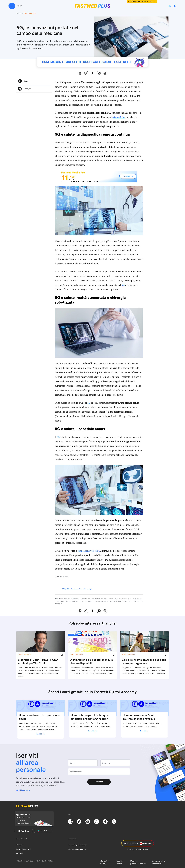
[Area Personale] (175, 6)
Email (105, 73)
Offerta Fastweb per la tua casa (141, 2)
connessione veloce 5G (89, 551)
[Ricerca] (171, 6)
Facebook (93, 73)
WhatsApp (99, 73)
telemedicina (119, 117)
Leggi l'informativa (23, 790)
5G (123, 285)
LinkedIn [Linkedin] (80, 73)
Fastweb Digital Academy (77, 845)
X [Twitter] (86, 73)
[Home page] (92, 6)
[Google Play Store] (43, 831)
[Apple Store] (24, 831)
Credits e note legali (23, 849)
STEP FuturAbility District (77, 849)
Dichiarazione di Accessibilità (159, 862)
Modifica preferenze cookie (138, 862)
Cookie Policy (120, 862)
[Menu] (15, 6)
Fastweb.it (20, 854)
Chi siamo (20, 845)
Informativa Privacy (105, 862)
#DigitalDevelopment (70, 589)
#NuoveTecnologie (85, 589)
